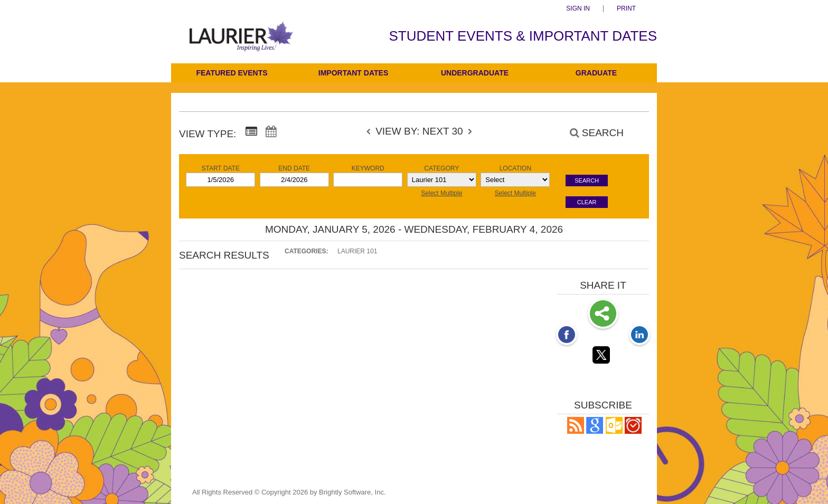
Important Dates (353, 73)
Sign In (578, 9)
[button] (576, 431)
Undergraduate (475, 73)
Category (441, 168)
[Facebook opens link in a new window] (567, 336)
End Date (294, 168)
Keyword (368, 168)
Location (515, 168)
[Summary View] (251, 132)
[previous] (371, 132)
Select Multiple (441, 193)
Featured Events (232, 73)
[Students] (242, 44)
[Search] (591, 133)
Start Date (220, 168)
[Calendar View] (271, 132)
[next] (470, 132)
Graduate (596, 73)
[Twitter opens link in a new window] (603, 357)
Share (603, 315)
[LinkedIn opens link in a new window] (639, 336)
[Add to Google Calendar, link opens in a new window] (595, 431)
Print (626, 9)
